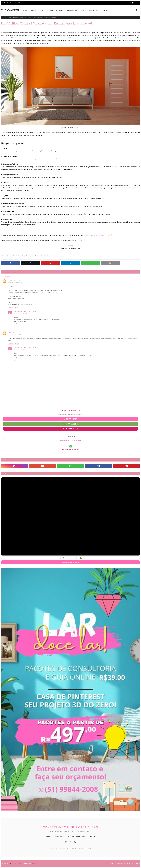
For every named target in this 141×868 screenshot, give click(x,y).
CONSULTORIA (59, 837)
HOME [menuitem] (25, 10)
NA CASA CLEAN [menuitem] (37, 10)
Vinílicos (54, 256)
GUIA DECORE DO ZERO (76, 837)
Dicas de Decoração (18, 256)
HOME (48, 837)
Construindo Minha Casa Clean (25, 311)
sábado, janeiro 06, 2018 (20, 350)
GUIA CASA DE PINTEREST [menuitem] (76, 10)
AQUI (81, 240)
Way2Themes (17, 864)
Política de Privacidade (132, 864)
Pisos (37, 256)
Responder (11, 308)
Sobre (10, 3)
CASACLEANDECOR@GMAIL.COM (96, 235)
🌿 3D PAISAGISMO (70, 424)
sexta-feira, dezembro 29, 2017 (16, 283)
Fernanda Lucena (14, 280)
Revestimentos (45, 256)
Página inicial (6, 18)
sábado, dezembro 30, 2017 (20, 314)
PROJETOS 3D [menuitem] (93, 10)
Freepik (76, 127)
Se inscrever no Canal (70, 562)
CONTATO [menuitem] (105, 10)
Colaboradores (15, 18)
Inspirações (29, 256)
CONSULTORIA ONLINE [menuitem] (54, 10)
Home (3, 3)
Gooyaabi (34, 864)
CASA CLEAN (12, 10)
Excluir (17, 308)
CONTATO (92, 837)
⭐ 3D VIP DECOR (70, 419)
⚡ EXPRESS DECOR (70, 428)
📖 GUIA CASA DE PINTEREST (70, 440)
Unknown (12, 332)
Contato (17, 3)
